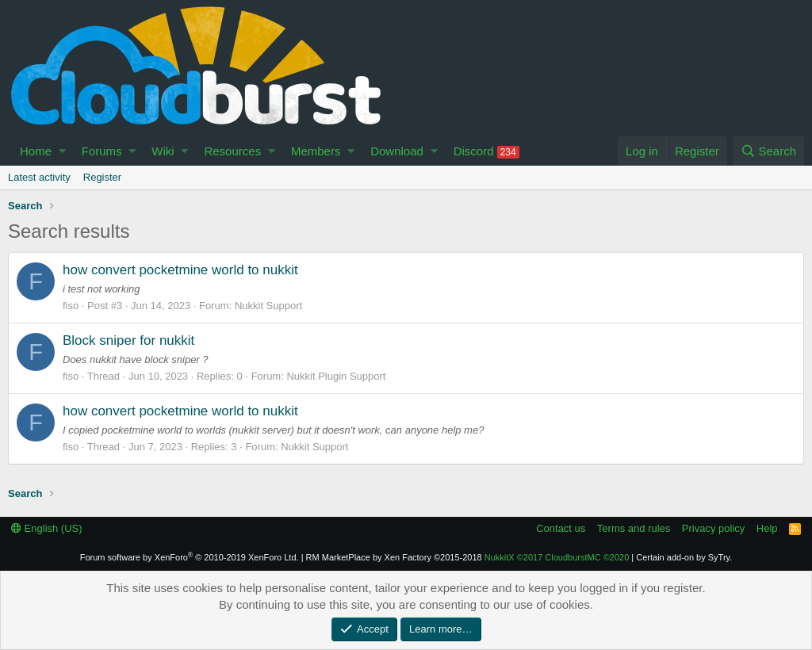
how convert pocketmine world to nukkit (180, 270)
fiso (71, 306)
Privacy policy (713, 528)
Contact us (561, 528)
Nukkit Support (268, 306)
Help (767, 528)
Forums (102, 151)
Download (397, 151)
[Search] (768, 151)
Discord (486, 151)
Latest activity (39, 177)
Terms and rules (634, 528)
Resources (232, 151)
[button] (62, 151)
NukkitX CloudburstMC (557, 557)
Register (102, 177)
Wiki (163, 151)
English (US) (47, 528)
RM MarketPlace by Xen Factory (394, 557)
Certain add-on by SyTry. (684, 557)
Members (316, 151)
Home (36, 151)
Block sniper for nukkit (128, 340)
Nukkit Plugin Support (336, 376)
